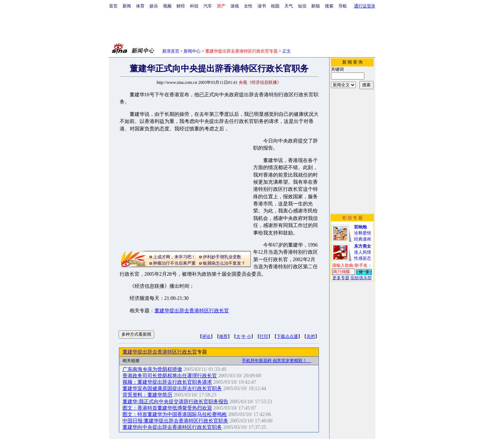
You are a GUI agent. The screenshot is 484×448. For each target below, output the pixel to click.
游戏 (235, 6)
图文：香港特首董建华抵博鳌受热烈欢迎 (167, 408)
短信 (302, 6)
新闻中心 (192, 51)
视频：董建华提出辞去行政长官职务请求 (167, 382)
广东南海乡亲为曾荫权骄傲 (152, 369)
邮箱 (316, 6)
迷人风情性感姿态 (363, 252)
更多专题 (341, 278)
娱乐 (154, 6)
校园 (275, 6)
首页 (113, 6)
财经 (181, 6)
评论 (206, 336)
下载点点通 (287, 336)
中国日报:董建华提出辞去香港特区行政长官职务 (175, 421)
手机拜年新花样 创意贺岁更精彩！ (276, 361)
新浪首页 (171, 51)
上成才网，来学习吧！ (174, 257)
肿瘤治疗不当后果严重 (174, 263)
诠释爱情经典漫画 (363, 233)
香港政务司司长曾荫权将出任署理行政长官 (170, 376)
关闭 (311, 336)
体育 (140, 6)
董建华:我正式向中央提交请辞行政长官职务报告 (175, 402)
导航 (343, 6)
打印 (264, 336)
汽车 (208, 6)
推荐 (223, 336)
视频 (167, 6)
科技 (194, 6)
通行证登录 (365, 6)
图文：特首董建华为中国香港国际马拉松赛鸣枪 (175, 414)
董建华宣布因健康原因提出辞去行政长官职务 (172, 388)
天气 (289, 6)
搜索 (329, 6)
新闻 (127, 6)
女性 (248, 6)
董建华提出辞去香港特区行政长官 (192, 311)
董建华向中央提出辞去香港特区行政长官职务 (172, 427)
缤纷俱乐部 (361, 278)
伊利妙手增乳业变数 (222, 257)
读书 (262, 6)
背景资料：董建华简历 (147, 395)
